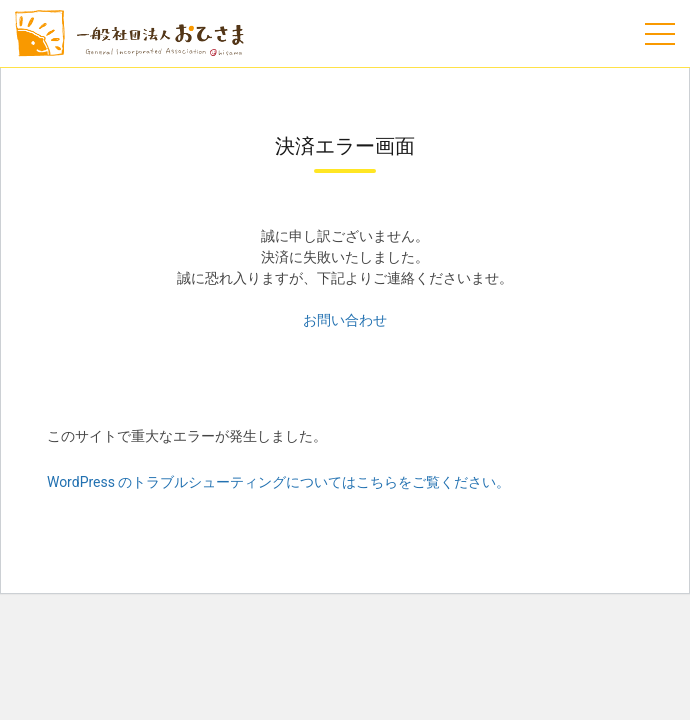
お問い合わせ (345, 320)
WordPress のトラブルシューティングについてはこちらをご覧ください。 (279, 482)
